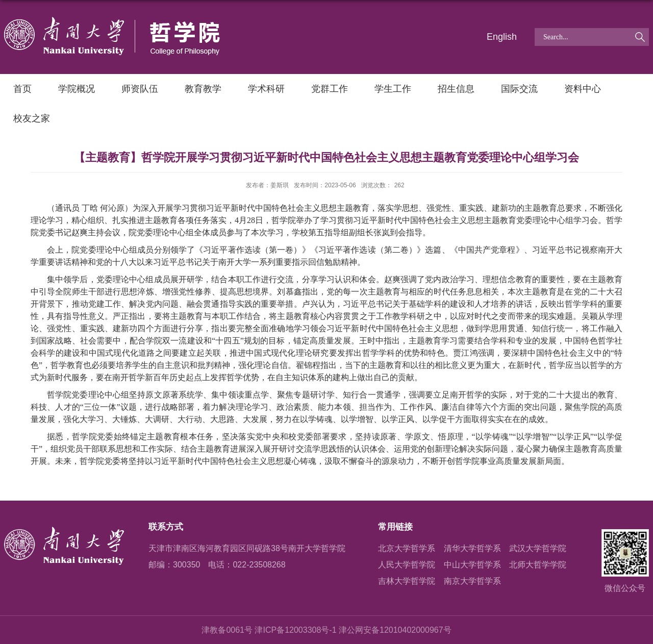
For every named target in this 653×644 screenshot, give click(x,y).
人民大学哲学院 (407, 565)
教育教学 (203, 89)
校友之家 (32, 118)
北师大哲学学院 (538, 565)
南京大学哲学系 (472, 581)
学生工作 (393, 89)
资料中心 (583, 89)
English (502, 37)
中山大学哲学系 (472, 565)
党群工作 (330, 89)
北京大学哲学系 (407, 548)
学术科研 (266, 89)
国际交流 (519, 89)
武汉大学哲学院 (538, 548)
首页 (22, 89)
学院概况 (77, 89)
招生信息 (456, 89)
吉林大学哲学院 (407, 581)
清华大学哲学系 (472, 548)
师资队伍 (140, 89)
